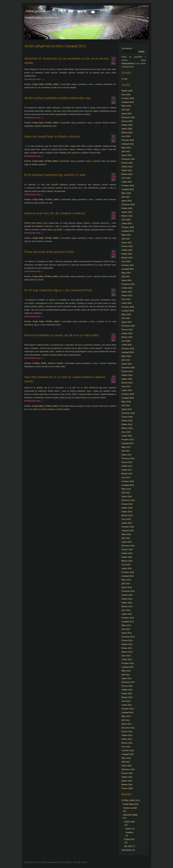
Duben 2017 (127, 470)
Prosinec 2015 (128, 527)
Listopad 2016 (128, 485)
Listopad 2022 (128, 231)
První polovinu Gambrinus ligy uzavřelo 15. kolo (55, 175)
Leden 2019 (127, 390)
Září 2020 (126, 318)
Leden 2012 (127, 705)
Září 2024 (126, 151)
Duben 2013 (127, 648)
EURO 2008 (129, 822)
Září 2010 (126, 762)
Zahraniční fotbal (130, 815)
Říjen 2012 (126, 671)
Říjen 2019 (126, 356)
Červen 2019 (127, 371)
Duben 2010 (127, 781)
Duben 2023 (127, 212)
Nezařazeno (127, 850)
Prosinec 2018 (128, 394)
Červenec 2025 (128, 117)
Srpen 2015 (127, 542)
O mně (124, 79)
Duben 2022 (127, 254)
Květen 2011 (127, 735)
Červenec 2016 (128, 500)
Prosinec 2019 (128, 349)
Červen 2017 (127, 462)
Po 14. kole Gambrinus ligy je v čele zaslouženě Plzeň (58, 290)
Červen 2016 (127, 504)
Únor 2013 (126, 656)
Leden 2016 (127, 523)
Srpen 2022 (127, 242)
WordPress (29, 862)
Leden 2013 (127, 659)
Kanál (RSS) (41, 862)
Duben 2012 (127, 694)
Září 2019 (126, 360)
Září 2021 (126, 277)
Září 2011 (126, 720)
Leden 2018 (127, 436)
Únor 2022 (126, 261)
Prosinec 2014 (128, 572)
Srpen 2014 (127, 587)
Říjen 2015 (126, 534)
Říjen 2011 (126, 716)
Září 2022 (126, 239)
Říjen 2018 (126, 402)
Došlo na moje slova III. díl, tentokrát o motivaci (55, 213)
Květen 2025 (127, 125)
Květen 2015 (127, 553)
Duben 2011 (127, 739)
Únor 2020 (126, 341)
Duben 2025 (127, 129)
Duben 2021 (127, 292)
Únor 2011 (126, 747)
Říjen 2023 (126, 193)
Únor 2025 (126, 136)
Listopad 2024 (128, 144)
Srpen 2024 (127, 155)
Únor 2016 (126, 519)
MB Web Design (80, 862)
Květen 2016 (127, 508)
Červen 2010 (127, 773)
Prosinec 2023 (128, 186)
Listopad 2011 (128, 712)
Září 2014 (126, 584)
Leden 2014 (127, 614)
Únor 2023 (126, 220)
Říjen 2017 (126, 447)
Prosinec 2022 (128, 227)
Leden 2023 (127, 223)
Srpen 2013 (127, 633)
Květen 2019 (127, 375)
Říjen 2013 (126, 625)
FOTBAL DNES (52, 84)
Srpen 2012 (127, 678)
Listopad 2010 (128, 754)
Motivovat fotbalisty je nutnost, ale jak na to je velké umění (61, 335)
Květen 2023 (127, 208)
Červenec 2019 (128, 368)
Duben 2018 (127, 424)
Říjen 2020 (126, 314)
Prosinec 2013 (128, 618)
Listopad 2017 (128, 443)
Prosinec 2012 (128, 663)
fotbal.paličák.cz (38, 11)
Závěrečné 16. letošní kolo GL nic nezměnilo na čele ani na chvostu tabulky (67, 61)
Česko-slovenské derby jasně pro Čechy (49, 252)
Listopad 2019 (128, 352)
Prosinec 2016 (128, 481)
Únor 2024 (126, 178)
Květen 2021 (127, 288)
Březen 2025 (127, 133)
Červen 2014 (127, 595)
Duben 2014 (127, 603)
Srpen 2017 (127, 455)
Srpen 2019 (127, 364)
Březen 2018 (127, 428)
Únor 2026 (126, 95)
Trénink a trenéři (55, 363)
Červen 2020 (127, 330)
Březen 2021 (127, 296)
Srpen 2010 (127, 766)
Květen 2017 (127, 466)
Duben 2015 (127, 557)
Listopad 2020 (128, 311)
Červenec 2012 (128, 682)
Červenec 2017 (128, 458)
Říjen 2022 (126, 235)
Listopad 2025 (128, 102)
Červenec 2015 (128, 546)
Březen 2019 (127, 383)
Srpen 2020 (127, 322)
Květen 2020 (127, 333)
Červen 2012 (127, 686)
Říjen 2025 (126, 106)
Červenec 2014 (128, 591)
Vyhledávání (127, 48)
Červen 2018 (127, 417)
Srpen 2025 (127, 114)
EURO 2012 (129, 839)
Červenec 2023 (128, 204)
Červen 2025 (127, 121)
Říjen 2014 (126, 580)
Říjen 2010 (126, 758)
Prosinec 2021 (128, 265)
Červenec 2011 (128, 728)
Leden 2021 (127, 303)
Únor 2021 (126, 299)
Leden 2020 (127, 345)
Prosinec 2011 (128, 709)
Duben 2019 (127, 379)
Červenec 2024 (128, 159)
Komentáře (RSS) (56, 862)
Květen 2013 (127, 644)
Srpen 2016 (127, 496)
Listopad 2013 (128, 622)
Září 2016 (126, 493)
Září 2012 (126, 675)
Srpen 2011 (127, 724)
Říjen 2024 (126, 148)
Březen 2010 (127, 785)
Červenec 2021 (128, 284)
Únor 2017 (126, 478)
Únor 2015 (126, 565)
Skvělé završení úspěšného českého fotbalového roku (58, 98)
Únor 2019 (126, 387)
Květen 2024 (127, 167)
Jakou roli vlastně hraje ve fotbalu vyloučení (52, 136)
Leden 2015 (127, 568)
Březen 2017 (127, 474)
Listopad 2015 (128, 531)
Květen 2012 (127, 690)
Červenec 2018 (128, 413)
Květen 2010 (127, 777)
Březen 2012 (127, 697)
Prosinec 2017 (128, 440)
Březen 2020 (127, 337)
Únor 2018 (126, 432)
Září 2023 (126, 197)
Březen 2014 (127, 606)
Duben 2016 (127, 512)
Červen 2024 (127, 163)
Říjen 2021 (126, 273)
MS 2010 (128, 846)
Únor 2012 (126, 701)
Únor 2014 (126, 610)
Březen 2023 (127, 216)
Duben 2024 (127, 170)
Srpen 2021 (127, 280)
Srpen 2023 (127, 201)
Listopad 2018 (128, 398)
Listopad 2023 (128, 189)
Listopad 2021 (128, 269)
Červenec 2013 (128, 637)
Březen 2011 (127, 743)
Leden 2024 (127, 182)
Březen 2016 (127, 515)
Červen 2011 (127, 732)
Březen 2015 (127, 561)
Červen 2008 (127, 788)
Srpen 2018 (127, 409)
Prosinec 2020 (128, 307)
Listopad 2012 (128, 667)
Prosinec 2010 (128, 750)
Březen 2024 (127, 174)
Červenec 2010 (128, 769)
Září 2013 (126, 629)
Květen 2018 (127, 421)
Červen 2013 (127, 641)
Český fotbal (38, 84)
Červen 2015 (127, 549)
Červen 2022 (127, 246)
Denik (128, 829)
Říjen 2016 (126, 489)
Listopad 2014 (128, 576)
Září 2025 (126, 110)
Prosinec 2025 (128, 98)
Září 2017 (126, 451)
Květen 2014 (127, 599)
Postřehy (129, 832)
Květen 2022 (127, 250)
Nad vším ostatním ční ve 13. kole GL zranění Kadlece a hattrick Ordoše (65, 379)
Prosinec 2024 (128, 140)
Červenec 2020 (128, 326)
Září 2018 (126, 405)
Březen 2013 (127, 652)
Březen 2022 (127, 258)
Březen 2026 (127, 91)
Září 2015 (126, 538)
